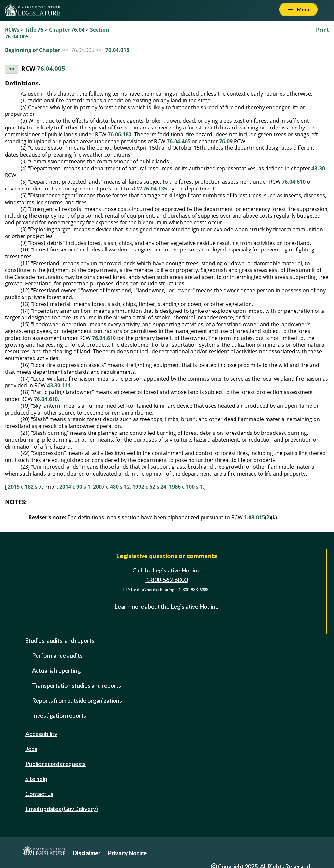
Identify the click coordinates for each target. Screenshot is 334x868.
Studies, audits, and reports (60, 640)
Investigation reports (59, 715)
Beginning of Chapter (32, 50)
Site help (36, 779)
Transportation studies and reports (76, 685)
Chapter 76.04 (67, 30)
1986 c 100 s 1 (186, 487)
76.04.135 (155, 189)
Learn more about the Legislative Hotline (167, 606)
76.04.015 (117, 50)
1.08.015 (254, 517)
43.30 (318, 168)
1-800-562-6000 (167, 580)
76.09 (226, 141)
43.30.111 (59, 385)
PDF (11, 69)
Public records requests (56, 764)
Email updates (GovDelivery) (62, 809)
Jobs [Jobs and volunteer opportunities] (31, 749)
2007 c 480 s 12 (111, 487)
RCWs (12, 30)
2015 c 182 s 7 (25, 487)
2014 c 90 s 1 (75, 487)
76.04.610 (294, 182)
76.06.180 (120, 134)
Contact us (39, 794)
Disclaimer (87, 853)
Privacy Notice (127, 853)
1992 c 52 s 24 (149, 487)
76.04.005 (51, 68)
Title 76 (34, 30)
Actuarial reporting (56, 670)
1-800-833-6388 (193, 590)
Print (323, 30)
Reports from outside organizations (77, 700)
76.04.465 (179, 141)
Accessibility (41, 734)
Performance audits (57, 655)
